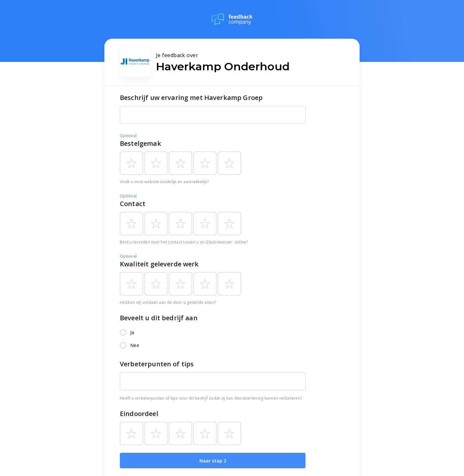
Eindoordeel (139, 414)
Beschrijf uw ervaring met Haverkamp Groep (191, 98)
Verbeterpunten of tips (157, 364)
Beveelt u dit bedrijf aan (159, 318)
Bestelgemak (140, 143)
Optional (128, 136)
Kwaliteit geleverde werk (159, 264)
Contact (133, 204)
